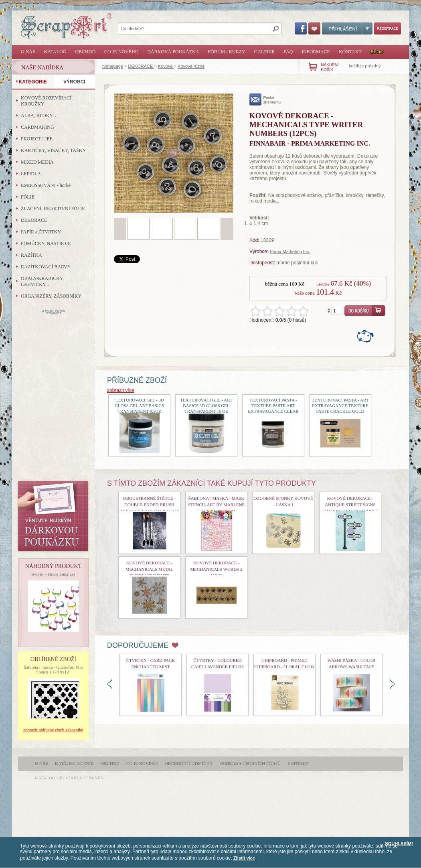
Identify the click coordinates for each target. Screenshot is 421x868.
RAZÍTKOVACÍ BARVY (46, 267)
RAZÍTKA (31, 255)
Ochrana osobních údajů (250, 763)
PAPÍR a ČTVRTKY (41, 232)
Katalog (55, 52)
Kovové (166, 66)
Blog (377, 52)
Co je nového (121, 52)
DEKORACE (141, 66)
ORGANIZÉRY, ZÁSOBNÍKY (51, 296)
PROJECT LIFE (37, 139)
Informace (316, 52)
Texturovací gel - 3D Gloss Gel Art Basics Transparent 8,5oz (139, 406)
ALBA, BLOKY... (38, 116)
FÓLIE (28, 197)
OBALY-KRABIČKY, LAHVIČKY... (42, 281)
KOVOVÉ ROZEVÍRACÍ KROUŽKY (46, 101)
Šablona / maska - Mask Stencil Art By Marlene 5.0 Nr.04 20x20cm (217, 505)
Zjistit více (244, 858)
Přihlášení (347, 28)
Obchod (85, 52)
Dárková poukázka (173, 52)
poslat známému (265, 99)
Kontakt (350, 52)
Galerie (264, 52)
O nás (28, 52)
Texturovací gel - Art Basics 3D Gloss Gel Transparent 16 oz (206, 406)
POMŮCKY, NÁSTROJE (46, 243)
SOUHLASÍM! (399, 844)
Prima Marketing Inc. (290, 251)
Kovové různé (191, 66)
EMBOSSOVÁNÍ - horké (46, 185)
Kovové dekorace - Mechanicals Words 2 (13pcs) (217, 569)
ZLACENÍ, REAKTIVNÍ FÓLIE (53, 209)
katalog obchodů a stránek (69, 778)
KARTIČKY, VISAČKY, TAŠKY (53, 150)
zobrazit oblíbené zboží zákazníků (53, 730)
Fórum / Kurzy (226, 52)
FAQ (288, 52)
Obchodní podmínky (189, 763)
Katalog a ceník (74, 763)
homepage (113, 66)
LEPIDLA (31, 174)
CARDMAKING (37, 127)
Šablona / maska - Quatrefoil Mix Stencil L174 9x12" (53, 669)
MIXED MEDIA (37, 162)
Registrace (388, 28)
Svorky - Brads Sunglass (53, 574)
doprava (392, 684)
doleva (110, 684)
